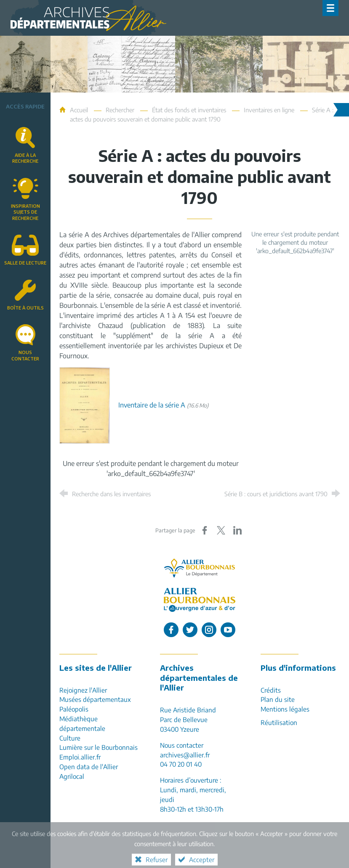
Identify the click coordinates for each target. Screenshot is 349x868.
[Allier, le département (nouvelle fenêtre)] (200, 568)
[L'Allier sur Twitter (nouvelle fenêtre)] (190, 630)
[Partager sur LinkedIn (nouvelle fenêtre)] (237, 530)
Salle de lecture (25, 263)
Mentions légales (285, 709)
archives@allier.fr (185, 755)
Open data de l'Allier (89, 766)
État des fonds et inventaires (189, 110)
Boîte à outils (25, 308)
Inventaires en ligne (269, 110)
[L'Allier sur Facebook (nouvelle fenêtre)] (171, 630)
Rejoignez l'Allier (83, 690)
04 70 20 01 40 (181, 764)
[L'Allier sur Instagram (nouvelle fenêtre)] (209, 630)
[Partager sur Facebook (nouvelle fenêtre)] (205, 530)
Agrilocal (72, 776)
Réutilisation (279, 722)
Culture (70, 738)
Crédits (271, 690)
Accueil (80, 110)
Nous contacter (25, 355)
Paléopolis (74, 709)
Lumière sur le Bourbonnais (99, 747)
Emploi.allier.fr (80, 757)
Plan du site (278, 699)
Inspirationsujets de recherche (25, 212)
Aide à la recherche (25, 158)
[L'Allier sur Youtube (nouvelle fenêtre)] (228, 630)
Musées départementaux (95, 699)
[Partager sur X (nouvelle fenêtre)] (221, 530)
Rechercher (120, 110)
